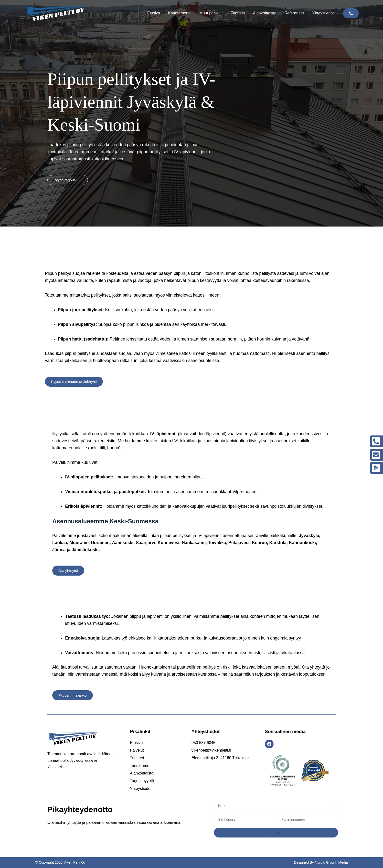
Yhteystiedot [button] (323, 13)
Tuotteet (238, 13)
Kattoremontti (180, 13)
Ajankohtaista (265, 13)
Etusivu (154, 13)
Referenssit (294, 13)
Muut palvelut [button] (211, 13)
